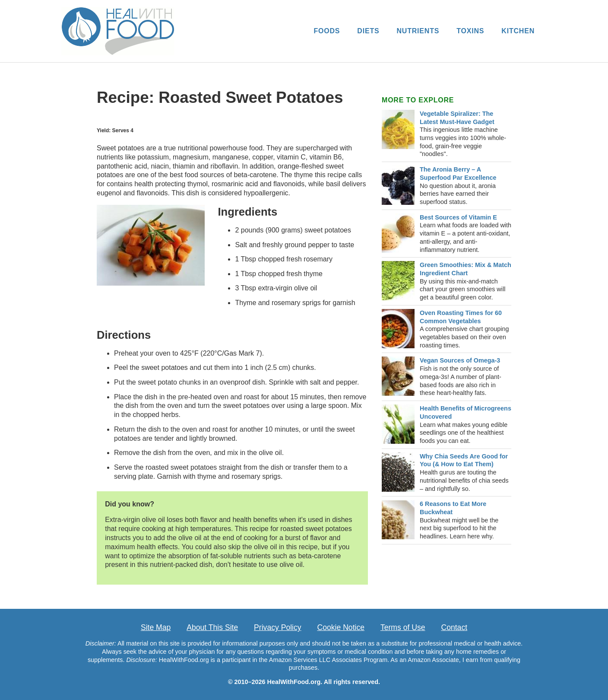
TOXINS (470, 31)
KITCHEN (518, 31)
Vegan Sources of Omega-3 (460, 360)
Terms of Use (403, 627)
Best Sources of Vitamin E (458, 217)
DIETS (368, 31)
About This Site (212, 627)
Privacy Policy (278, 627)
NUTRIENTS (418, 31)
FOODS (327, 31)
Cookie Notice (341, 627)
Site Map (156, 627)
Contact (454, 627)
